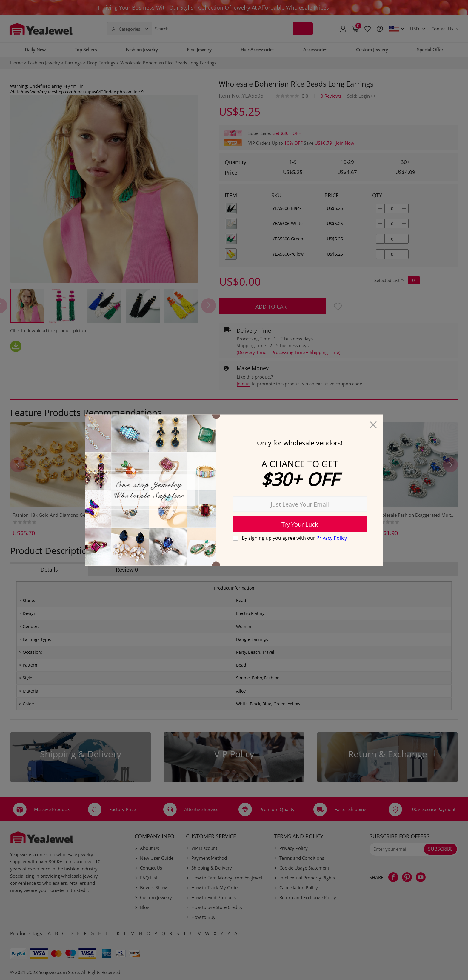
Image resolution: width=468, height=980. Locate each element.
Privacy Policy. (332, 538)
